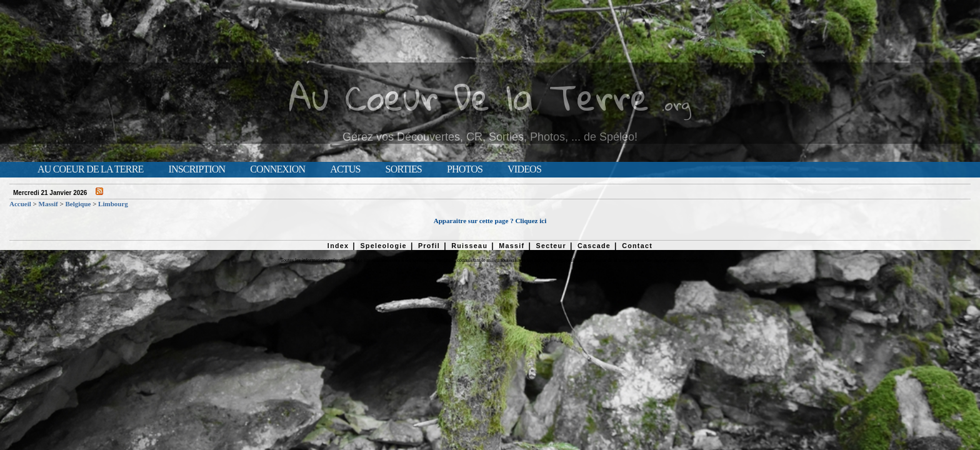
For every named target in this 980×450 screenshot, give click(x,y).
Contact (637, 246)
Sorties (404, 169)
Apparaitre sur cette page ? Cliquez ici (490, 221)
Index (338, 246)
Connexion (277, 169)
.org (676, 104)
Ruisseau (469, 246)
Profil (429, 246)
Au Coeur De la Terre (469, 97)
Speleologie (383, 246)
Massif (48, 204)
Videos (524, 169)
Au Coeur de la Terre (90, 169)
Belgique (78, 204)
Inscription (197, 169)
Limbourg (113, 204)
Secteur (551, 246)
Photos (465, 169)
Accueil (20, 204)
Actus (345, 169)
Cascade (594, 246)
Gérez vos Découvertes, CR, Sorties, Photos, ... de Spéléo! (490, 137)
